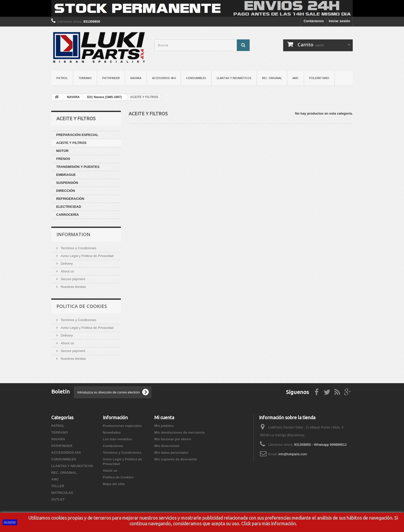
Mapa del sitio (114, 484)
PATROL (62, 78)
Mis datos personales (171, 453)
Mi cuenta (164, 417)
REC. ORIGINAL (272, 78)
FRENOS (63, 159)
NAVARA (136, 78)
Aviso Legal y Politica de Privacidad (87, 256)
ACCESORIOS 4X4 (164, 78)
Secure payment (72, 279)
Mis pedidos (164, 426)
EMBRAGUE (66, 175)
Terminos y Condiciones (78, 248)
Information (73, 234)
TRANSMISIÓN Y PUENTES (78, 167)
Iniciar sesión (339, 21)
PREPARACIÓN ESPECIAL (77, 135)
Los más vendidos (117, 439)
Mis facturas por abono (173, 439)
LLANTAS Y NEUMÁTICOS (234, 78)
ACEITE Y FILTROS (71, 143)
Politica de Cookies (82, 306)
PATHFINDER (111, 78)
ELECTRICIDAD (69, 207)
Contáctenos (314, 21)
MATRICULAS (62, 493)
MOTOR (62, 151)
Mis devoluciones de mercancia (179, 432)
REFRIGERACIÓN (70, 199)
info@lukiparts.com (293, 454)
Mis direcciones (167, 446)
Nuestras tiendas (73, 287)
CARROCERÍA (68, 215)
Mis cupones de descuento (176, 459)
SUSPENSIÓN (67, 183)
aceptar (10, 522)
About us (67, 271)
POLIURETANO (319, 78)
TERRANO (85, 78)
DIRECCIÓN (66, 191)
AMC (296, 78)
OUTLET (58, 499)
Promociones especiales (122, 426)
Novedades (112, 432)
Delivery (66, 264)
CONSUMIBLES (196, 78)
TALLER (58, 486)
